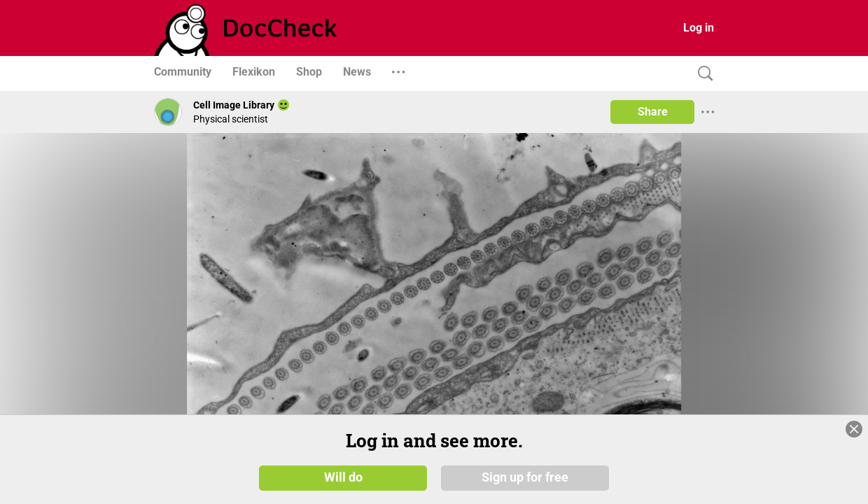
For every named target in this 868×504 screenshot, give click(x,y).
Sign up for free (525, 477)
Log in (699, 28)
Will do (343, 477)
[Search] (702, 74)
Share (653, 112)
